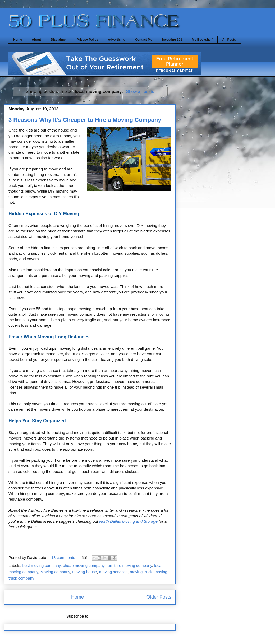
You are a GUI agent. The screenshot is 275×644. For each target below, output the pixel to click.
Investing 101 (172, 40)
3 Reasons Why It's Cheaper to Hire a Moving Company (85, 120)
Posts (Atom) (102, 616)
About (36, 40)
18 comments (63, 557)
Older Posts (159, 597)
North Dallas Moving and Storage (128, 521)
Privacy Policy (87, 40)
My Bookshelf (202, 40)
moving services (113, 572)
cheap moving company (84, 565)
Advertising (117, 40)
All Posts (229, 40)
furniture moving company (129, 565)
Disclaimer (59, 40)
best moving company (42, 565)
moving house (84, 572)
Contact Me (144, 40)
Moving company (55, 572)
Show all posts (140, 91)
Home (18, 40)
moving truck (141, 572)
